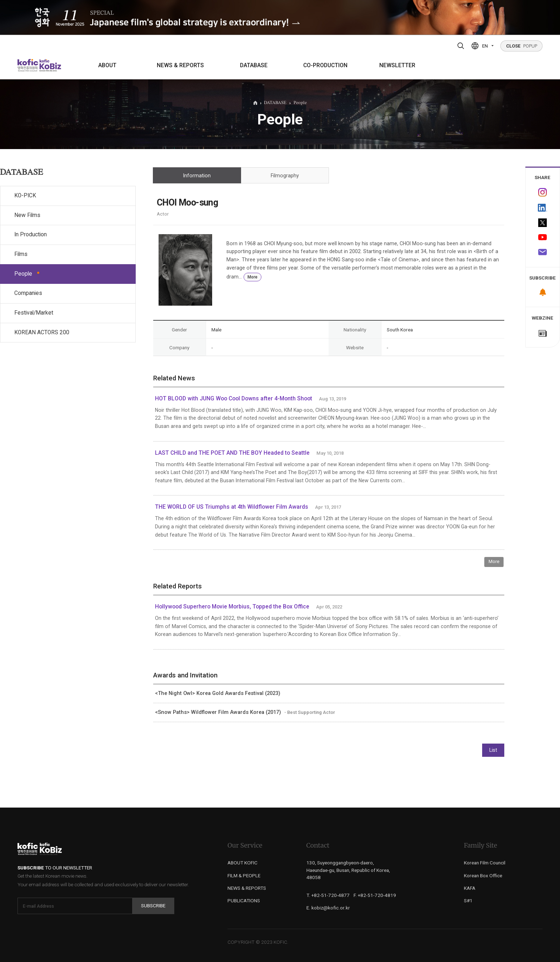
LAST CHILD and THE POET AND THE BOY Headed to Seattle (232, 453)
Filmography (285, 176)
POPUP (522, 46)
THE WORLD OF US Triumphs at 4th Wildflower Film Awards (232, 507)
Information (197, 176)
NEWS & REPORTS (180, 65)
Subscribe (153, 906)
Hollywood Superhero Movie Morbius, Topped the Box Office (232, 607)
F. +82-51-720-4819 (375, 895)
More (252, 277)
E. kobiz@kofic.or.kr (328, 908)
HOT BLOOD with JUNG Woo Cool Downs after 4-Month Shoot (234, 399)
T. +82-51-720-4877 (328, 895)
